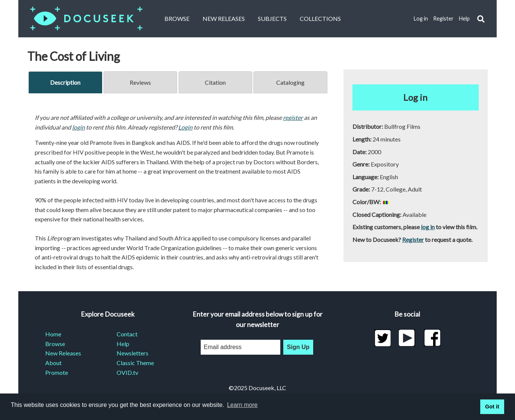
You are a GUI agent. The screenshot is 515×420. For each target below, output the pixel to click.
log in (428, 227)
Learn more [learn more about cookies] (242, 405)
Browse (177, 18)
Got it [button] (492, 407)
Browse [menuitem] (55, 344)
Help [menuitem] (123, 344)
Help (464, 18)
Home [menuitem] (53, 334)
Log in (421, 18)
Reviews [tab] (140, 82)
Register (443, 18)
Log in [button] (415, 97)
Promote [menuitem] (57, 372)
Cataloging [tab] (290, 82)
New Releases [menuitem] (63, 353)
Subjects (272, 18)
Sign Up (298, 347)
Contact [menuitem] (127, 334)
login (78, 127)
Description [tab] (65, 82)
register (293, 117)
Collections (320, 18)
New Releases (224, 18)
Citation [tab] (215, 82)
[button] (481, 19)
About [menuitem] (53, 363)
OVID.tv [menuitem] (127, 372)
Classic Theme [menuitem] (135, 363)
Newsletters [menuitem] (132, 353)
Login (185, 127)
